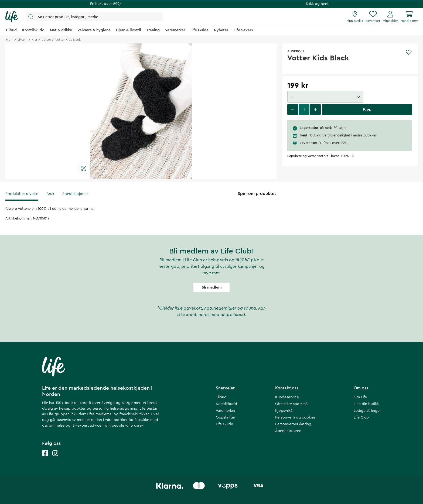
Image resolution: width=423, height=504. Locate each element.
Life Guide (224, 424)
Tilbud (221, 397)
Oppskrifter (226, 417)
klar (34, 40)
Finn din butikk (366, 404)
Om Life (360, 397)
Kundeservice (287, 397)
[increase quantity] (315, 109)
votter (46, 40)
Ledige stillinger (367, 411)
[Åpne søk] (94, 17)
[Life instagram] (55, 459)
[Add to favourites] (409, 52)
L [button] (326, 97)
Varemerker (226, 411)
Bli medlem (211, 287)
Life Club (361, 417)
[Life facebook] (45, 459)
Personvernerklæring (293, 424)
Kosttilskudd (226, 404)
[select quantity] (304, 109)
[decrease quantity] (293, 109)
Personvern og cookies (295, 417)
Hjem (9, 40)
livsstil (22, 40)
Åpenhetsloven (288, 431)
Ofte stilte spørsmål (292, 404)
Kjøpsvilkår (284, 411)
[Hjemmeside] (12, 17)
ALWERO (294, 51)
